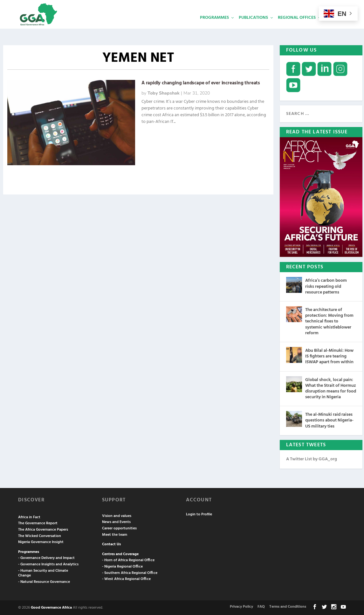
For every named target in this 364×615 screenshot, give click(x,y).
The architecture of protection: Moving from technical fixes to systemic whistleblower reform (329, 321)
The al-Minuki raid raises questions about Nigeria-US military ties (329, 420)
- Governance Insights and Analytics (48, 564)
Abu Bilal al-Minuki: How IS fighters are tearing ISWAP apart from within (329, 356)
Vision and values (117, 515)
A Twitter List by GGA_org (312, 459)
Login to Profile (199, 514)
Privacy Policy (241, 606)
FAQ (261, 606)
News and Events (116, 521)
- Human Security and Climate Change (43, 573)
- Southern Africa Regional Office (130, 572)
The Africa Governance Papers (43, 529)
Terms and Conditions (288, 606)
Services (335, 27)
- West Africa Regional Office (126, 578)
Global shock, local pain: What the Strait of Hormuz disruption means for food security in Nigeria (331, 388)
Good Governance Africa (51, 607)
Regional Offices (297, 27)
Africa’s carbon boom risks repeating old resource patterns (326, 286)
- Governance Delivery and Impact (46, 557)
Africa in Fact (29, 517)
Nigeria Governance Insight (41, 541)
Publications (253, 27)
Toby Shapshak (164, 92)
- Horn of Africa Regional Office (128, 560)
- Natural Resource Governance (44, 581)
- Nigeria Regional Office (122, 566)
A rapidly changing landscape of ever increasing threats (201, 82)
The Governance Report (38, 523)
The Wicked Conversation (40, 535)
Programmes (214, 27)
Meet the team (115, 534)
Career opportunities (119, 528)
